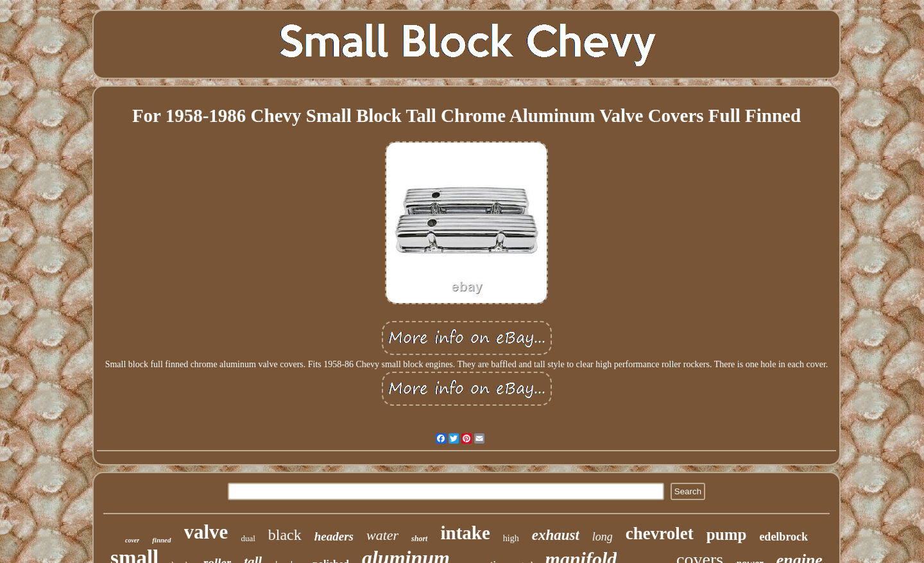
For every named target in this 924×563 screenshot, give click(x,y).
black (285, 535)
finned (161, 540)
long (603, 537)
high (511, 538)
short (419, 539)
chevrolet (660, 533)
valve (206, 532)
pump (727, 534)
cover (132, 540)
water (382, 535)
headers (334, 536)
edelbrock (783, 537)
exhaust (556, 535)
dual (248, 538)
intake (465, 533)
